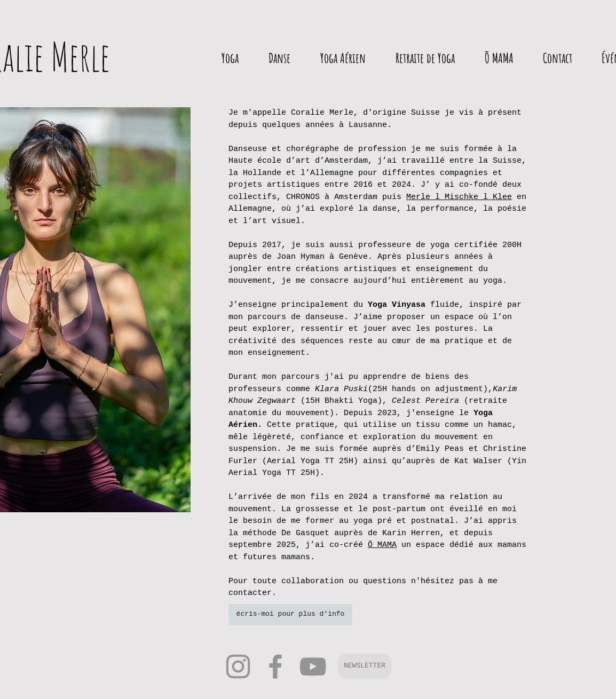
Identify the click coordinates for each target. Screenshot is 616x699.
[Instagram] (238, 666)
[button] (365, 666)
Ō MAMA (382, 545)
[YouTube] (313, 666)
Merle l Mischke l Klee (459, 197)
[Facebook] (275, 666)
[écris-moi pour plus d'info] (290, 615)
